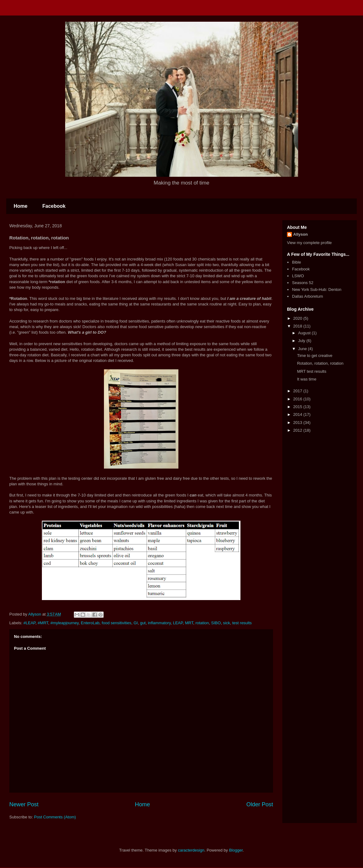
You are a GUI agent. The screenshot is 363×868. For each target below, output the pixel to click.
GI (136, 623)
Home (20, 206)
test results (242, 623)
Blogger (236, 850)
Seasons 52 (303, 283)
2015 (298, 407)
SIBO (216, 623)
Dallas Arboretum (307, 296)
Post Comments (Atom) (55, 817)
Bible (296, 262)
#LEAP (30, 623)
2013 (298, 423)
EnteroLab (90, 623)
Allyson (300, 234)
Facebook (54, 206)
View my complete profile (309, 243)
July (302, 341)
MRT (189, 623)
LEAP (178, 623)
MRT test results (311, 371)
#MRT (43, 623)
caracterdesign (191, 850)
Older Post (260, 804)
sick (226, 623)
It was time (307, 379)
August (305, 333)
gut (143, 623)
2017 (298, 391)
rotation (202, 623)
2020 (298, 318)
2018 (298, 326)
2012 (298, 430)
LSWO (298, 276)
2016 (298, 399)
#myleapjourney (65, 623)
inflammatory (159, 623)
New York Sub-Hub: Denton (317, 289)
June (303, 349)
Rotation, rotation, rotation (320, 363)
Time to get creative (315, 356)
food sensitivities (117, 623)
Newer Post (24, 804)
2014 (298, 414)
